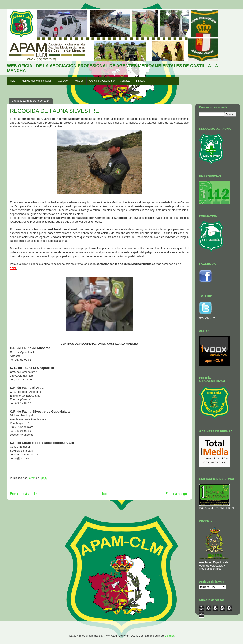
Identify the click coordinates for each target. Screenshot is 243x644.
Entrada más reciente (26, 494)
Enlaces (140, 81)
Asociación (63, 81)
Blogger (169, 636)
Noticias (79, 81)
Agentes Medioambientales (36, 81)
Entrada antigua (177, 494)
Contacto (125, 81)
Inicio (12, 81)
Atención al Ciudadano (102, 81)
